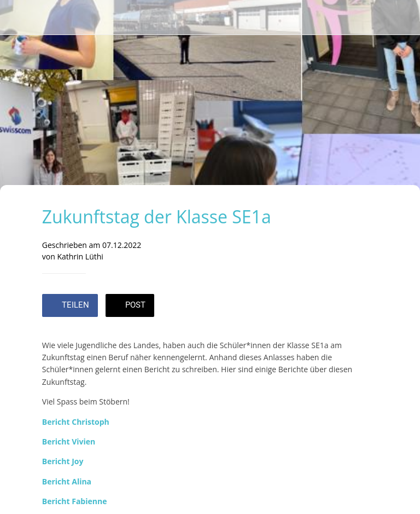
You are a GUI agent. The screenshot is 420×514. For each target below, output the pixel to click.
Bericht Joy (63, 461)
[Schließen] (17, 18)
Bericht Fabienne (75, 501)
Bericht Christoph (76, 422)
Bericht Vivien (69, 441)
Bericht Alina (67, 481)
